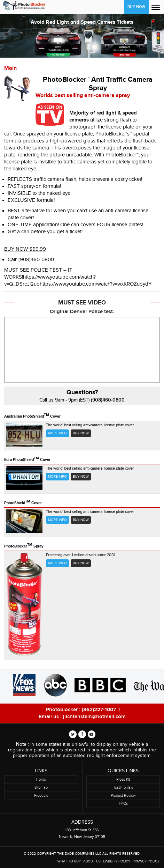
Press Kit (123, 779)
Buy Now (136, 7)
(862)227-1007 (99, 710)
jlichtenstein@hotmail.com (94, 717)
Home (41, 779)
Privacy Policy (146, 861)
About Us (92, 861)
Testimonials (123, 788)
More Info (57, 433)
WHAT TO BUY (69, 861)
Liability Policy (117, 861)
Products (41, 796)
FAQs (123, 804)
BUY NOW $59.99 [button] (25, 249)
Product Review (123, 796)
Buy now (81, 433)
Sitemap (41, 788)
